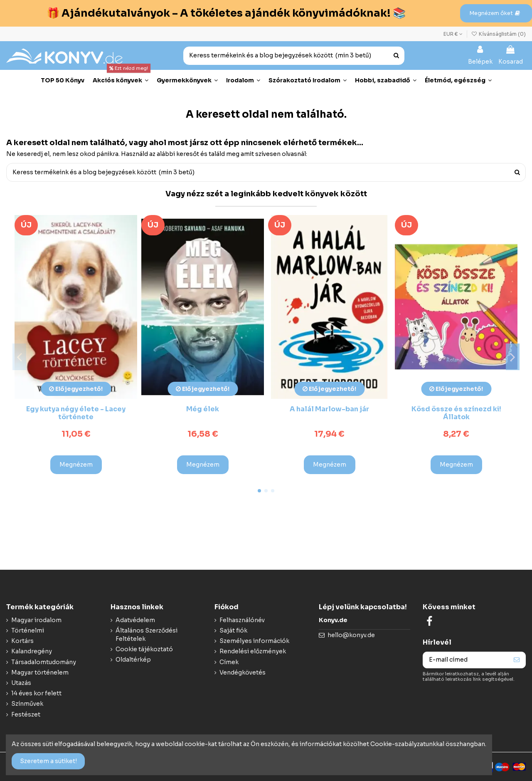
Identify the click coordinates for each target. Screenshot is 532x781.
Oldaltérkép (133, 660)
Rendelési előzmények (253, 651)
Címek (229, 662)
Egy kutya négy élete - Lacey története (76, 413)
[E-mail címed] (465, 660)
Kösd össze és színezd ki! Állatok (456, 413)
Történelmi (28, 630)
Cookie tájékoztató (144, 649)
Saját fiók (233, 630)
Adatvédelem (135, 620)
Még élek (203, 409)
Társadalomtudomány (44, 662)
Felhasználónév (242, 620)
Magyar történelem (40, 672)
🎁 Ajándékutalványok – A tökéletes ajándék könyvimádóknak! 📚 (226, 13)
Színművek (27, 704)
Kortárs (22, 641)
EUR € (453, 34)
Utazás (21, 683)
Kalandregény (32, 651)
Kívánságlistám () (499, 34)
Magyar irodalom (36, 620)
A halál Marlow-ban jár (329, 409)
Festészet (26, 714)
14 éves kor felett (36, 693)
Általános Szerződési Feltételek (147, 635)
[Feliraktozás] (517, 660)
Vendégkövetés (243, 672)
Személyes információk (254, 641)
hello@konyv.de (351, 635)
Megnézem (76, 465)
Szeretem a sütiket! (48, 761)
